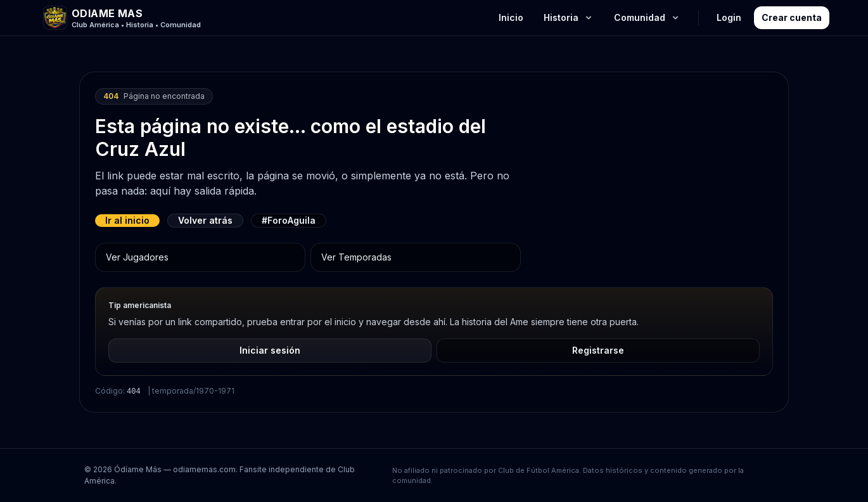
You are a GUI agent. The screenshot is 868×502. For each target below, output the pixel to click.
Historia (569, 17)
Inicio (511, 17)
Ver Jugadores (137, 257)
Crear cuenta (792, 17)
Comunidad (647, 17)
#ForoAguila (289, 220)
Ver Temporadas (356, 257)
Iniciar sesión (270, 350)
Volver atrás (205, 220)
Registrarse (598, 350)
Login (729, 17)
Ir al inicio (127, 220)
